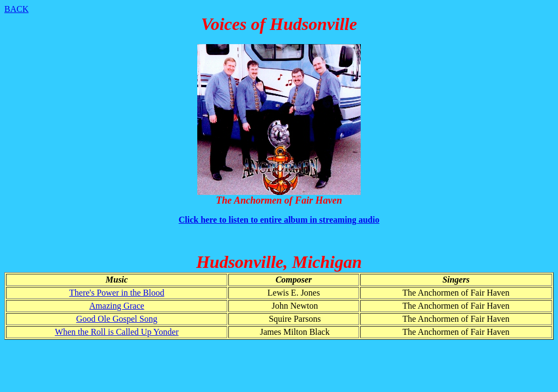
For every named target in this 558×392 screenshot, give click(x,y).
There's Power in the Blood (117, 293)
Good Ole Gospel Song (117, 319)
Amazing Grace (117, 306)
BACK (16, 9)
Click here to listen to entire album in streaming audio (279, 220)
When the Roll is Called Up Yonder (117, 332)
